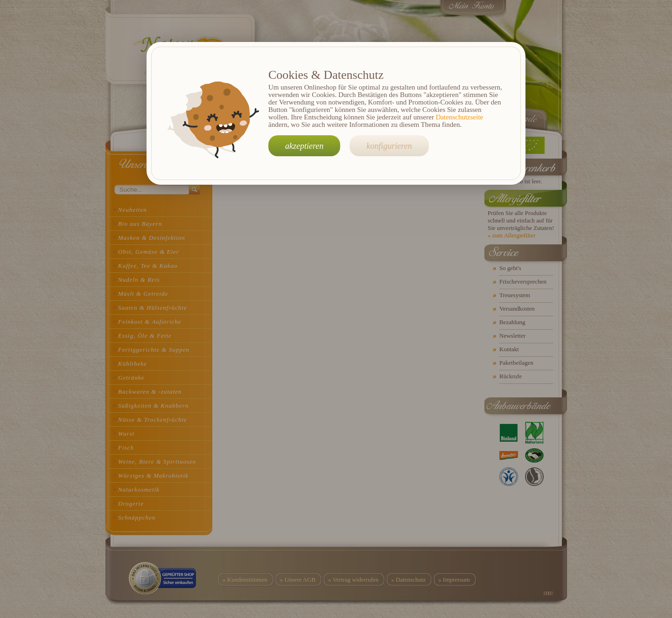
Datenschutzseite (460, 117)
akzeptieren (304, 146)
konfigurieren (389, 146)
